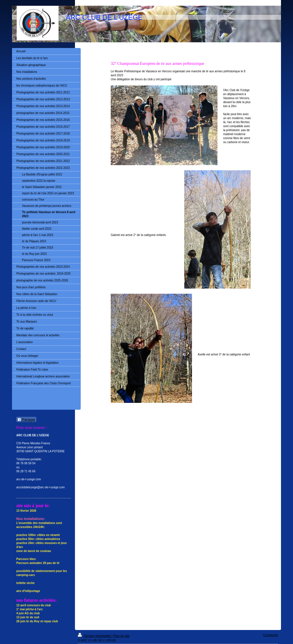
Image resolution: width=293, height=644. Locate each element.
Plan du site (121, 636)
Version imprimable (95, 636)
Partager (26, 420)
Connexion (271, 635)
